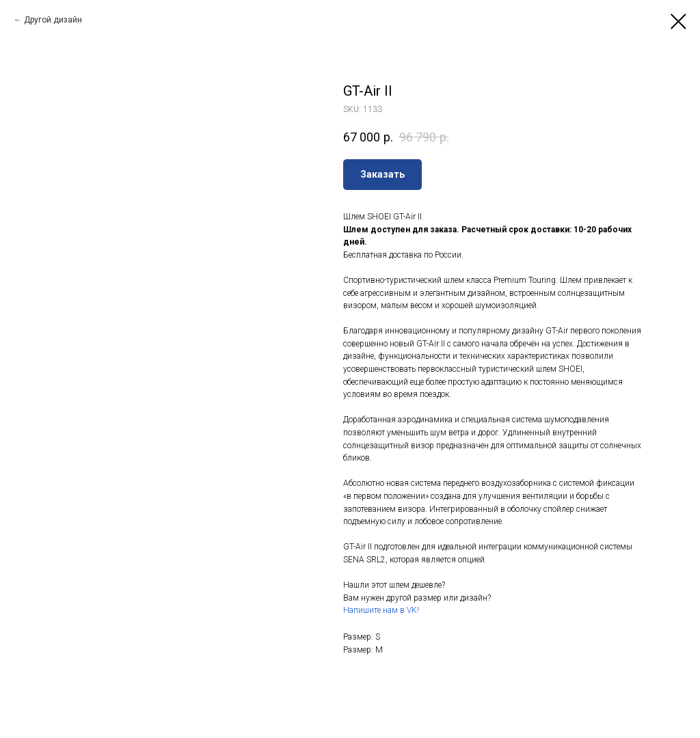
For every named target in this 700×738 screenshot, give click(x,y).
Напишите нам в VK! (381, 610)
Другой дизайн (53, 20)
